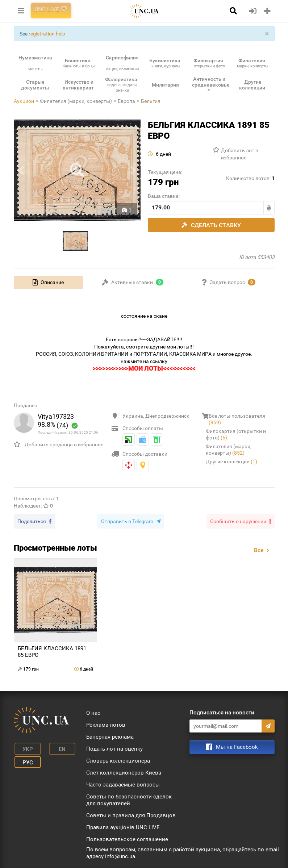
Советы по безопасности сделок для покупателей (129, 799)
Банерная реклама (110, 736)
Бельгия (151, 101)
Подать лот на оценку (114, 748)
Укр (24, 747)
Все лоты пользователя (237, 419)
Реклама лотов (106, 724)
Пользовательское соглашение (127, 838)
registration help (47, 34)
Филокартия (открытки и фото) (236, 434)
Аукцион (24, 101)
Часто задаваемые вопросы (123, 784)
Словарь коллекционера (118, 760)
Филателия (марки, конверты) (76, 101)
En (55, 747)
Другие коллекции (231, 462)
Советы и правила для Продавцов (131, 814)
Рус (24, 758)
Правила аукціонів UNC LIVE (123, 826)
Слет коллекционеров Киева (124, 772)
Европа (126, 101)
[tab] (48, 282)
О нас (93, 712)
